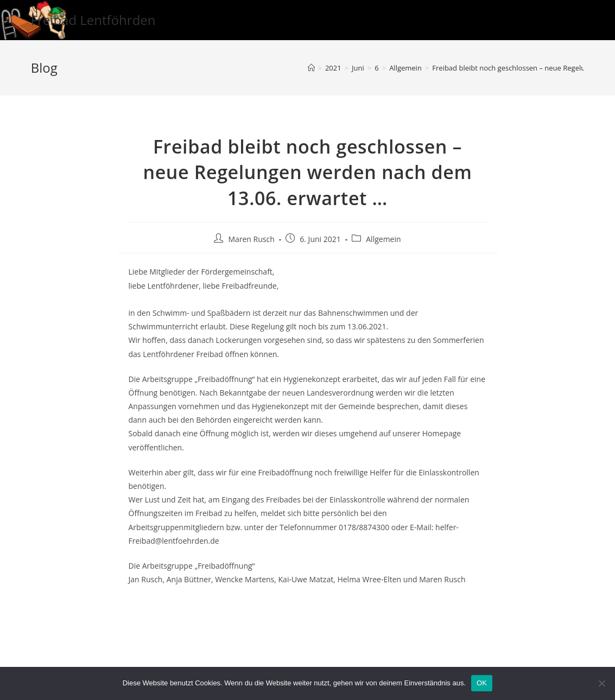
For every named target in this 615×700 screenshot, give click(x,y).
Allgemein (383, 239)
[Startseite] (311, 68)
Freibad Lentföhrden (93, 20)
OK (482, 683)
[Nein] (601, 683)
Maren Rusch (251, 239)
